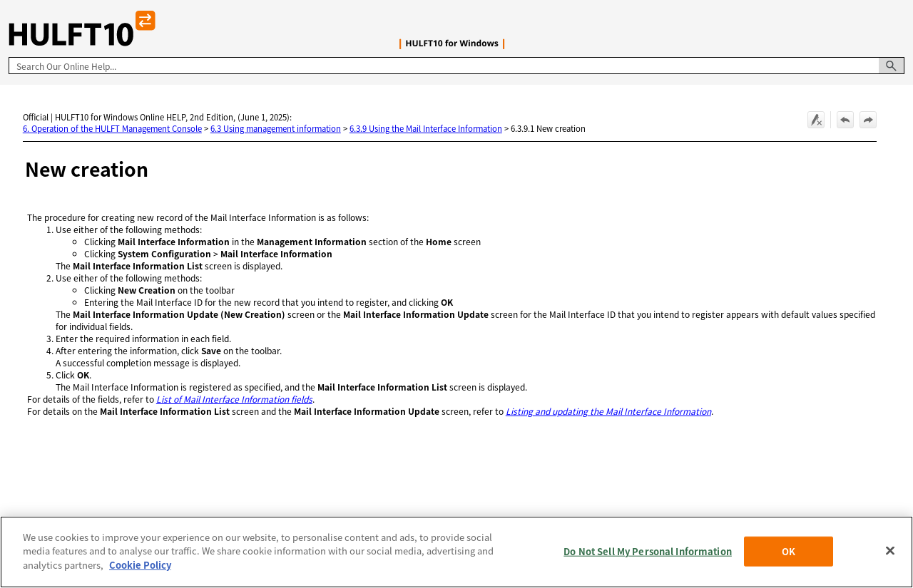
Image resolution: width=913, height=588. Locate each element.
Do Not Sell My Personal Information (648, 555)
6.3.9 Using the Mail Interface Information (426, 128)
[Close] (890, 555)
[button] (892, 66)
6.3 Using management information (276, 128)
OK (789, 555)
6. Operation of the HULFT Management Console (112, 128)
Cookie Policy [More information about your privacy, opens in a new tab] (140, 569)
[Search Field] (456, 66)
